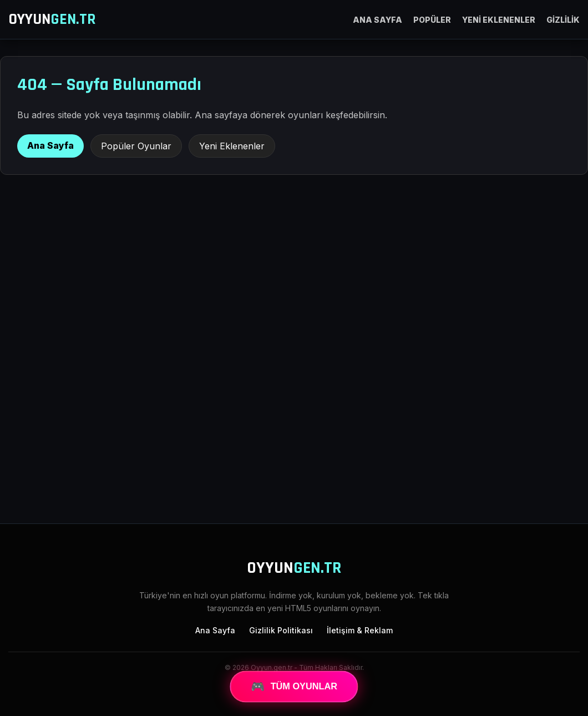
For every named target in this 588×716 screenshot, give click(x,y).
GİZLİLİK (563, 20)
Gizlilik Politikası (281, 630)
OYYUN (52, 19)
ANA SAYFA (377, 20)
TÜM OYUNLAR (294, 687)
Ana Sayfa (50, 145)
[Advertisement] (294, 423)
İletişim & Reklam (360, 630)
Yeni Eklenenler (232, 146)
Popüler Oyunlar (136, 146)
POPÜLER (432, 20)
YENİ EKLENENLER (499, 20)
